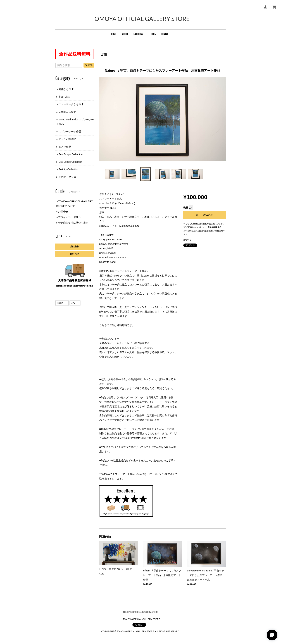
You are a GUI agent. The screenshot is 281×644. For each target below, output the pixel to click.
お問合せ (63, 212)
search (89, 65)
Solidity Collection (69, 169)
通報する (187, 240)
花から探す (65, 97)
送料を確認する (214, 227)
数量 (186, 208)
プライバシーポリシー (71, 217)
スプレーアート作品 (70, 132)
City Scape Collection (71, 162)
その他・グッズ (67, 177)
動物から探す (66, 89)
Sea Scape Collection (71, 154)
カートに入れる (204, 215)
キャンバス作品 (67, 139)
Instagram (75, 254)
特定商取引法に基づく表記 (73, 223)
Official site (75, 247)
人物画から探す (67, 112)
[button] (140, 34)
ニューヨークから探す (71, 104)
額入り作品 (65, 147)
